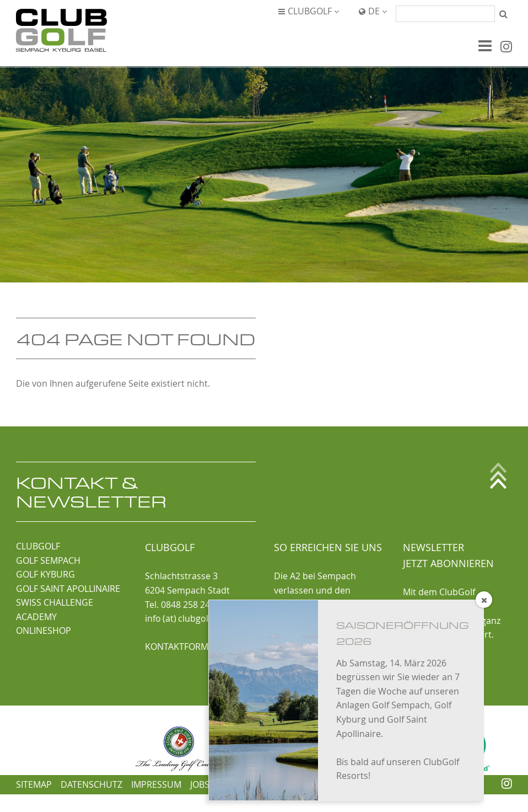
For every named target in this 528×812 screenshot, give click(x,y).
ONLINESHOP (44, 631)
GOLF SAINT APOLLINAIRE (68, 589)
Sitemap (34, 784)
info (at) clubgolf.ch (184, 618)
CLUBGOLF (38, 546)
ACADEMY (36, 617)
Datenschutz (91, 784)
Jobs (200, 784)
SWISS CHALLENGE (55, 602)
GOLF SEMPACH (48, 560)
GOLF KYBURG (45, 574)
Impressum (156, 784)
